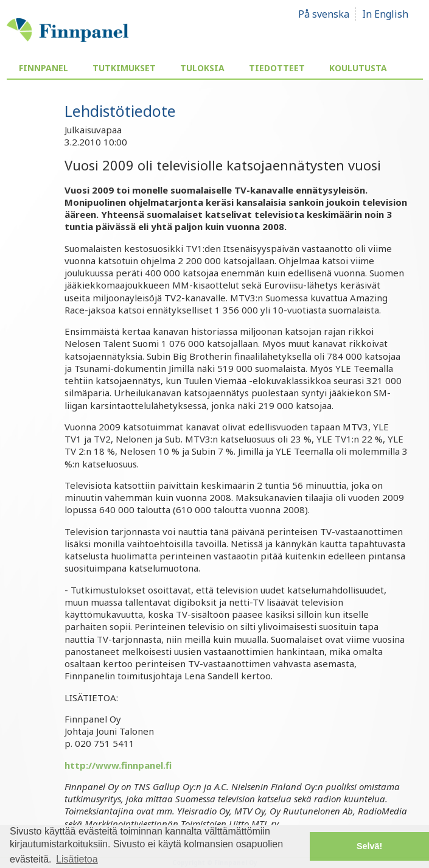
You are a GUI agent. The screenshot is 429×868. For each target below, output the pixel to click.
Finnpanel (44, 68)
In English (385, 14)
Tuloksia (202, 68)
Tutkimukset (124, 68)
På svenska (324, 14)
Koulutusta (358, 68)
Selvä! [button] (369, 846)
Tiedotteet (277, 68)
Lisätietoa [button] (77, 859)
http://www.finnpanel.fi (118, 765)
